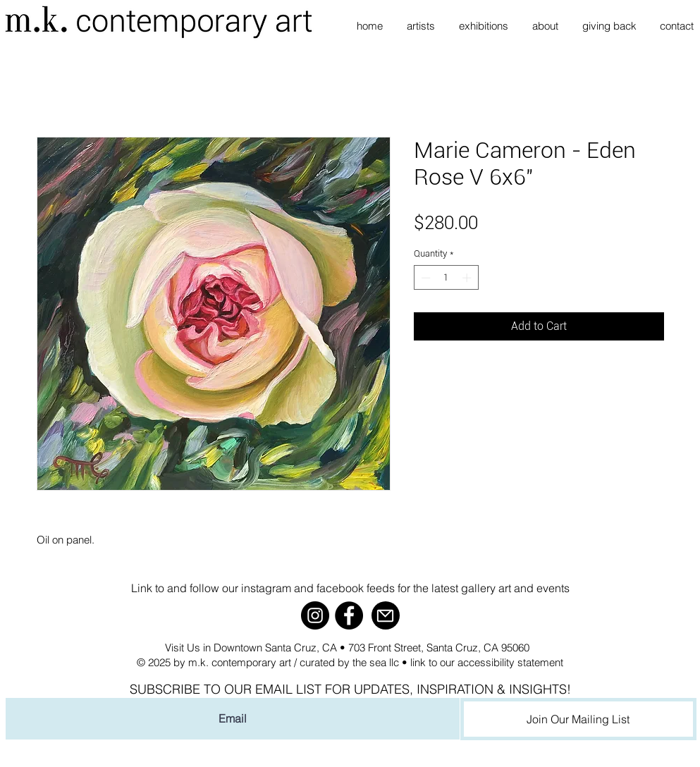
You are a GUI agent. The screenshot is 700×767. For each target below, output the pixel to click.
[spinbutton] (446, 278)
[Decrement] (424, 278)
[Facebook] (349, 615)
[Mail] (386, 615)
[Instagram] (315, 615)
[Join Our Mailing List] (578, 719)
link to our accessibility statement (487, 662)
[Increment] (468, 278)
